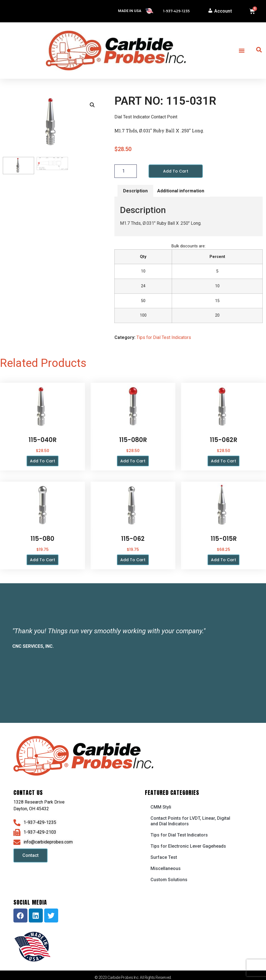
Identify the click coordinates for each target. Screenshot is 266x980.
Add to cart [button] (43, 461)
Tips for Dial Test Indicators (164, 337)
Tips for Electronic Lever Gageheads (188, 846)
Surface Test (164, 857)
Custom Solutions (169, 880)
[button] (242, 51)
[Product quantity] (126, 171)
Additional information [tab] (181, 191)
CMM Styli (161, 807)
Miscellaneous (166, 868)
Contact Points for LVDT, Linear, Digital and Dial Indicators (190, 821)
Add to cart (176, 171)
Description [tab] (135, 191)
